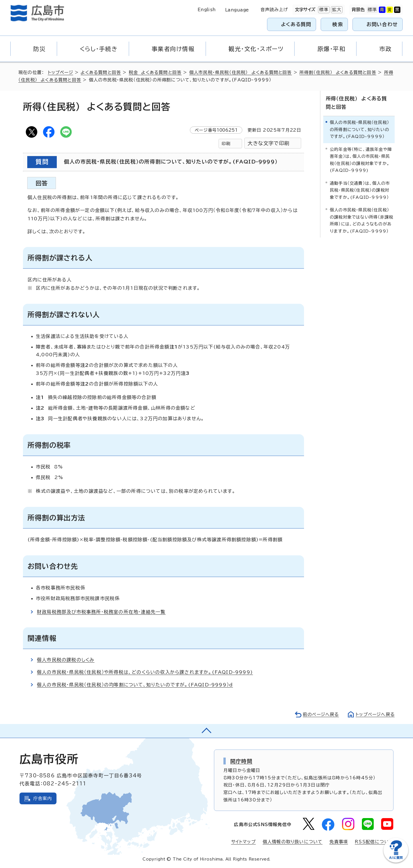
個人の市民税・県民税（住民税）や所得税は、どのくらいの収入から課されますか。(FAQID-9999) (145, 672)
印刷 (226, 144)
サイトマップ (243, 842)
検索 (338, 24)
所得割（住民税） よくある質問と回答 (341, 72)
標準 (323, 10)
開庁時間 (241, 761)
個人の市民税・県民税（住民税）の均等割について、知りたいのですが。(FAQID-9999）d (135, 685)
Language (237, 10)
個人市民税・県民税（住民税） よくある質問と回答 (243, 72)
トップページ (61, 72)
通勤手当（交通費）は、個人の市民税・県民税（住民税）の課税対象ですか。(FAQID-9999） (360, 190)
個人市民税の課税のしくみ (66, 660)
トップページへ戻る (375, 714)
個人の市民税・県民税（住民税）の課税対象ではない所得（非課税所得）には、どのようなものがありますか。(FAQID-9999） (362, 220)
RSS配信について (374, 842)
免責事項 (339, 842)
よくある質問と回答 (102, 72)
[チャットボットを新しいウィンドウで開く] (396, 861)
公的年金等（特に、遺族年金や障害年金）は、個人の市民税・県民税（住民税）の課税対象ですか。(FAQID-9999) (361, 159)
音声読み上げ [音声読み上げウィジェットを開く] (274, 10)
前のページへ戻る (319, 714)
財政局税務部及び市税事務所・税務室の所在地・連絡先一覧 (101, 612)
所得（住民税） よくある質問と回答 (359, 102)
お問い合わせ (382, 24)
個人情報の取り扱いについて (293, 842)
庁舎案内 (43, 798)
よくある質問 (296, 24)
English (207, 10)
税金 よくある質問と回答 (157, 72)
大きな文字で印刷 (268, 143)
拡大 (336, 10)
